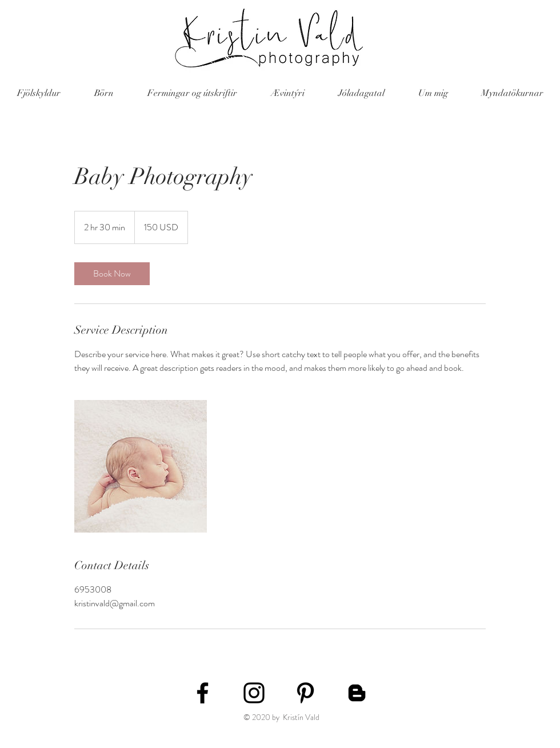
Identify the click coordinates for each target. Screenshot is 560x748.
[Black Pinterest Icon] (305, 693)
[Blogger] (357, 693)
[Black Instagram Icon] (254, 693)
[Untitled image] (141, 466)
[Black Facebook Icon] (203, 693)
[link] (112, 274)
